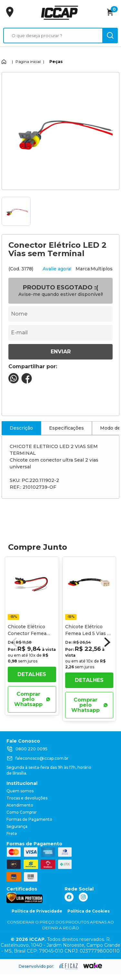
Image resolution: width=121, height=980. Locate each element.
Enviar (61, 352)
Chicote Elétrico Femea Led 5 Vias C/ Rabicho (89, 633)
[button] (107, 642)
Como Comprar (22, 812)
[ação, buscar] (110, 36)
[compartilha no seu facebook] (27, 382)
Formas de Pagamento (29, 819)
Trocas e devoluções (27, 798)
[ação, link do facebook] (69, 897)
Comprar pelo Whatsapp (32, 699)
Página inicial (28, 62)
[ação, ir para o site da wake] (93, 966)
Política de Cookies (89, 911)
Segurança (17, 826)
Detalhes (32, 674)
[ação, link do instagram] (83, 897)
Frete (12, 834)
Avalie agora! (57, 269)
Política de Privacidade (37, 911)
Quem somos (20, 791)
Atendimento (20, 805)
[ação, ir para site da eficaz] (69, 966)
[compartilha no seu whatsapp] (14, 382)
